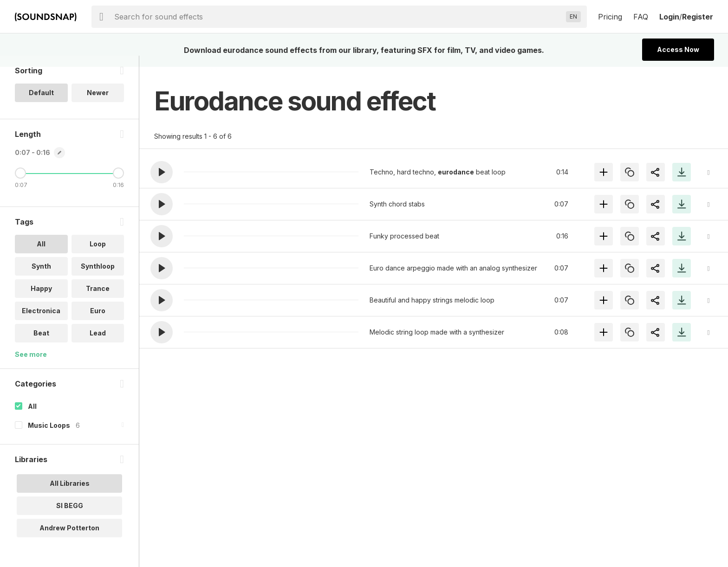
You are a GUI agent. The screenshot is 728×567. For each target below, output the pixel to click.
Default (41, 104)
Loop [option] (98, 255)
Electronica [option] (41, 322)
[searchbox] (338, 17)
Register (698, 17)
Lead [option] (98, 344)
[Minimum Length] (20, 184)
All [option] (41, 255)
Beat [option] (41, 344)
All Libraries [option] (70, 494)
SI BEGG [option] (70, 517)
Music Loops (49, 436)
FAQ (641, 17)
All (32, 417)
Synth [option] (41, 277)
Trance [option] (98, 300)
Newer (98, 104)
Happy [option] (41, 300)
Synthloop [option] (98, 277)
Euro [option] (98, 322)
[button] (162, 172)
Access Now (678, 49)
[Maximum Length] (118, 184)
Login (669, 17)
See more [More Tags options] (31, 365)
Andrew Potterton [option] (69, 539)
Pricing (610, 17)
